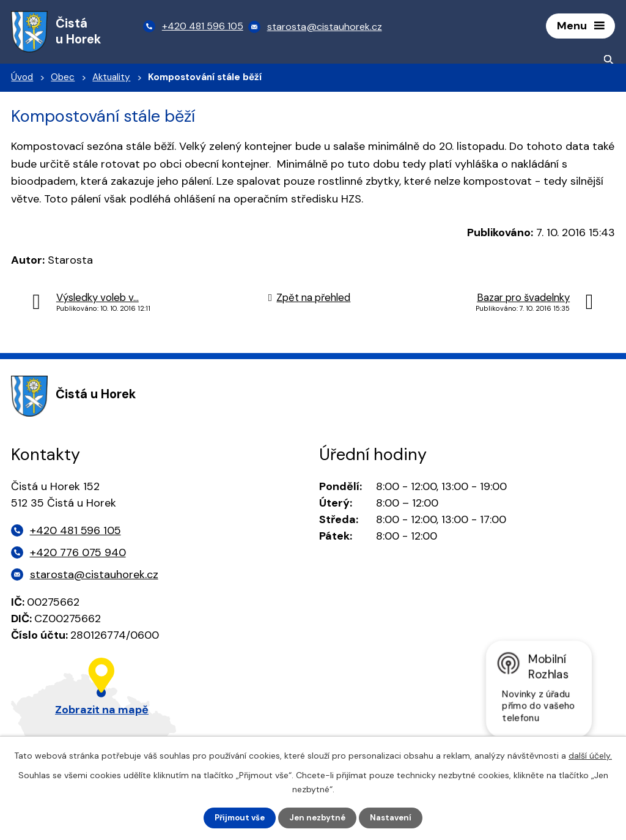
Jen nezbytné (319, 817)
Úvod (22, 80)
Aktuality (111, 80)
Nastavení (395, 817)
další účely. (590, 754)
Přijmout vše (238, 817)
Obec (63, 80)
